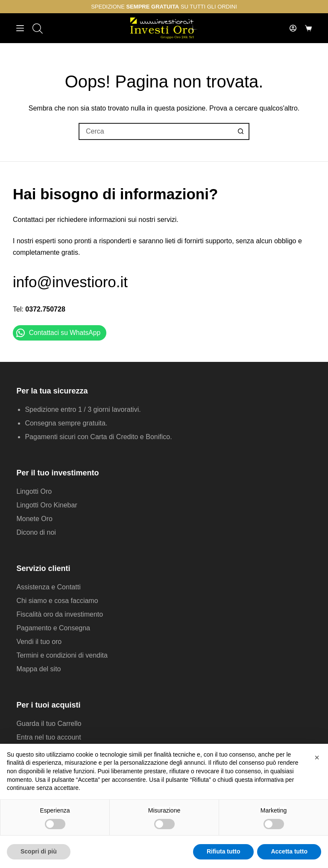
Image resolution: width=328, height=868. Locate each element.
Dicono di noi (36, 532)
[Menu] (20, 28)
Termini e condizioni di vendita (62, 655)
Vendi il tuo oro (39, 642)
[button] (317, 757)
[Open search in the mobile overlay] (37, 28)
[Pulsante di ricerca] (241, 131)
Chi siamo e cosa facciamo (57, 601)
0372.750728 (45, 309)
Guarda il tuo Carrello (49, 724)
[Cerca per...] (155, 131)
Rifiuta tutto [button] (224, 851)
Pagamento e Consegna (53, 628)
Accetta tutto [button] (289, 851)
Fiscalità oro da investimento (60, 614)
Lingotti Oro (34, 491)
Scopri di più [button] (39, 851)
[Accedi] (293, 28)
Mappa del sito (38, 669)
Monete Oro (34, 519)
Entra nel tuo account (48, 737)
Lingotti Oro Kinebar (47, 505)
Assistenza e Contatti (48, 587)
